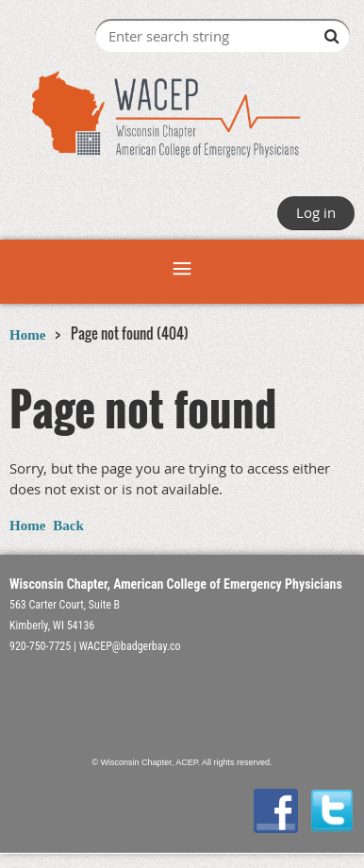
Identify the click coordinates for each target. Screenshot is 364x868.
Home (27, 335)
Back (68, 526)
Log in (316, 212)
